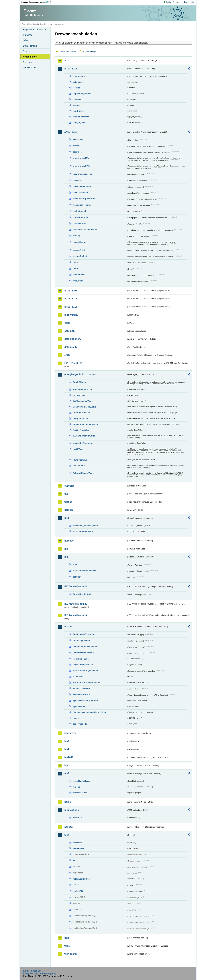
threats (76, 262)
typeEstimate (79, 275)
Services (27, 62)
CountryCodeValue (82, 413)
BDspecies (78, 139)
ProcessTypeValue (81, 688)
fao (66, 494)
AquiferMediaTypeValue (84, 634)
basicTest (77, 843)
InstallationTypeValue (83, 443)
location (77, 88)
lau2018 (69, 757)
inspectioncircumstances (85, 571)
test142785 (78, 891)
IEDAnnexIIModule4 (76, 615)
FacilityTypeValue (81, 430)
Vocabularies (30, 57)
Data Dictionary (46, 24)
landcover (70, 733)
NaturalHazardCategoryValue (86, 682)
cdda (67, 323)
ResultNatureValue (81, 694)
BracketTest (78, 848)
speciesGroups (80, 793)
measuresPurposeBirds (84, 199)
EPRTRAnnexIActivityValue (86, 424)
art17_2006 (71, 291)
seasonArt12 (79, 250)
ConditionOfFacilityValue (84, 407)
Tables (26, 40)
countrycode (79, 76)
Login (169, 2)
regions (76, 787)
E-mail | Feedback (32, 971)
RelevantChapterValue (83, 473)
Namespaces (29, 67)
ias (66, 549)
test (67, 835)
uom (67, 938)
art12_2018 (71, 132)
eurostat (69, 486)
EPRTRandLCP (73, 363)
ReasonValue (79, 466)
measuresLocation (81, 192)
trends (76, 269)
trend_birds (78, 111)
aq (66, 60)
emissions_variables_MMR (85, 526)
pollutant (77, 577)
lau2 (67, 749)
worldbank (71, 954)
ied (66, 557)
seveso (69, 827)
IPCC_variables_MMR (83, 531)
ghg (67, 518)
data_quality (79, 82)
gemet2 (69, 510)
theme (76, 718)
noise (68, 802)
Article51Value (80, 382)
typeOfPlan (78, 281)
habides (69, 541)
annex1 (76, 564)
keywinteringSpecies (83, 174)
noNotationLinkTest (82, 879)
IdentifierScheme (81, 659)
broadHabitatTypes (82, 781)
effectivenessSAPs (82, 166)
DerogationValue (81, 418)
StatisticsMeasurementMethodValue (90, 712)
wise (67, 946)
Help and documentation (35, 30)
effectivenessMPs (81, 158)
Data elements (30, 46)
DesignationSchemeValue (85, 647)
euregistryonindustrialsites (80, 374)
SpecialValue (79, 706)
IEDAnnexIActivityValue (84, 436)
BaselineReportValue (83, 390)
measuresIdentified (82, 186)
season (76, 105)
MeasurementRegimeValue (85, 671)
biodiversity (71, 315)
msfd (67, 773)
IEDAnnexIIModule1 (76, 587)
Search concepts (90, 52)
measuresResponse (82, 205)
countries (77, 152)
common (70, 331)
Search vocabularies (68, 52)
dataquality (71, 347)
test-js (76, 885)
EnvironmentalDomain (83, 653)
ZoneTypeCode (80, 724)
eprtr (67, 355)
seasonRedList (80, 256)
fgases (68, 502)
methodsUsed (79, 211)
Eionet (35, 24)
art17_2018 (71, 307)
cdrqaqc (77, 146)
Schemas (28, 51)
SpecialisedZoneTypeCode (85, 701)
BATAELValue (79, 395)
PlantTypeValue (80, 460)
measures (77, 180)
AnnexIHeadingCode (82, 594)
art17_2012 (71, 299)
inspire (68, 627)
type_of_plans (79, 123)
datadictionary (73, 339)
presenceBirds (80, 223)
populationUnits (80, 217)
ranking (76, 236)
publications (72, 810)
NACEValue (78, 449)
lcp (66, 765)
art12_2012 (71, 69)
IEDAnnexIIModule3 (76, 604)
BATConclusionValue (83, 401)
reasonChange (80, 242)
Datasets (27, 35)
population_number (82, 94)
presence (77, 99)
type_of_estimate (81, 117)
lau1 (67, 741)
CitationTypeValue (81, 640)
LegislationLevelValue (83, 665)
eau (75, 860)
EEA (36, 2)
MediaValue (78, 677)
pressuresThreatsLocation (85, 230)
